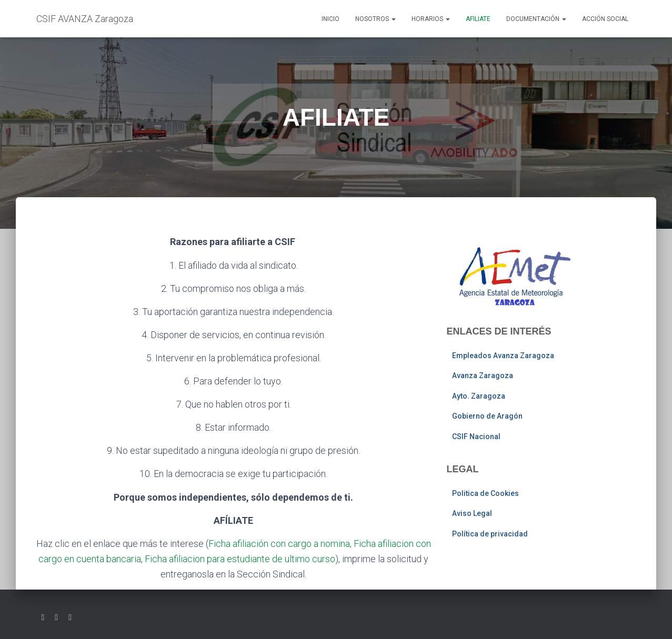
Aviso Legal (472, 513)
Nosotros (375, 19)
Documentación (536, 19)
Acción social (605, 19)
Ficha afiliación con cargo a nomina (279, 544)
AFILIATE (478, 19)
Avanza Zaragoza (483, 376)
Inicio (330, 19)
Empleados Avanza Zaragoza (503, 356)
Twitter (43, 617)
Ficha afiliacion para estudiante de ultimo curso (240, 559)
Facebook (56, 617)
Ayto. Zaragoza (479, 396)
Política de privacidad (490, 534)
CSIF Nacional (476, 437)
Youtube (70, 617)
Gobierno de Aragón (487, 416)
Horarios (431, 19)
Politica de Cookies (485, 493)
